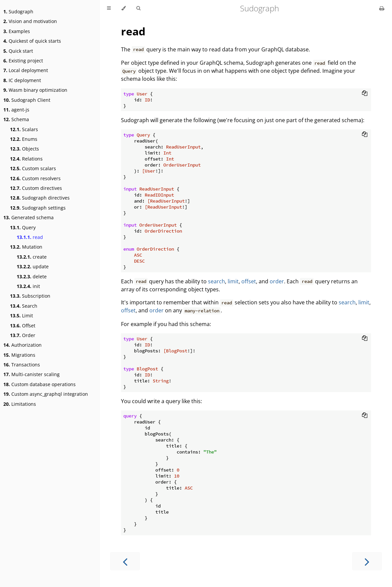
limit (233, 281)
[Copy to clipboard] (365, 94)
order (277, 281)
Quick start (18, 51)
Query (23, 227)
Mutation (26, 247)
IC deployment (22, 80)
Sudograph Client (27, 100)
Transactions (22, 365)
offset (249, 281)
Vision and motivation (30, 21)
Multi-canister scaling (31, 374)
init (28, 286)
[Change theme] (123, 8)
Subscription (30, 296)
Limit (21, 316)
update (33, 266)
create (32, 257)
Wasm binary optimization (35, 90)
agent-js (16, 110)
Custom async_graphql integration (46, 394)
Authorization (22, 345)
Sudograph (18, 12)
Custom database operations (39, 384)
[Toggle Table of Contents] (109, 8)
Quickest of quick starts (32, 41)
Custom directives (36, 188)
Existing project (23, 61)
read (30, 237)
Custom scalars (33, 168)
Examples (17, 31)
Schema (16, 119)
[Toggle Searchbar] (138, 8)
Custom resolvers (35, 178)
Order (23, 335)
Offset (23, 326)
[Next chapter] (367, 561)
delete (32, 276)
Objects (24, 149)
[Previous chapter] (125, 561)
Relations (26, 159)
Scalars (24, 129)
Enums (24, 139)
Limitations (20, 404)
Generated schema (28, 217)
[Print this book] (382, 8)
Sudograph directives (40, 198)
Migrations (19, 355)
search (216, 281)
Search (24, 306)
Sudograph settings (38, 208)
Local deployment (26, 70)
